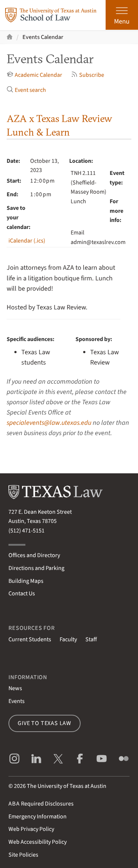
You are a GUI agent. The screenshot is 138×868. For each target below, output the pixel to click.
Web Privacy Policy (31, 829)
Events (17, 701)
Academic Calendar (34, 75)
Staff (91, 639)
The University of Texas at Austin (67, 786)
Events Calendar (43, 37)
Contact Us (22, 593)
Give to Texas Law (45, 723)
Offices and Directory (34, 555)
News (15, 688)
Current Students (30, 639)
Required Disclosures (41, 804)
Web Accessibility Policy (38, 842)
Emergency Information (38, 817)
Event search (26, 90)
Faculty (68, 639)
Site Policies (23, 855)
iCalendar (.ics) (27, 241)
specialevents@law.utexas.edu (49, 423)
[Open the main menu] (122, 15)
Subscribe (88, 75)
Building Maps (26, 581)
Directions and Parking (36, 568)
